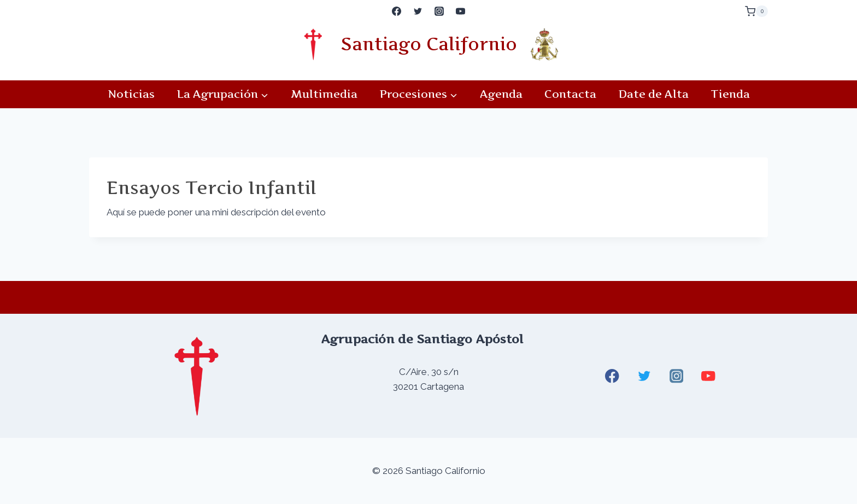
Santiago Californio (429, 44)
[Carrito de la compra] (756, 11)
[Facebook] (396, 11)
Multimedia (324, 94)
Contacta (570, 94)
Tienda (730, 94)
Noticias (131, 94)
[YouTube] (461, 11)
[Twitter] (418, 11)
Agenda (501, 94)
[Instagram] (439, 11)
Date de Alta (653, 94)
